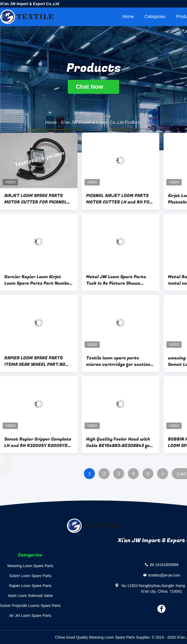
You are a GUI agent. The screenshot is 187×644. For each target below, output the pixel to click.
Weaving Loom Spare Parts (30, 566)
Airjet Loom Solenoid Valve (30, 596)
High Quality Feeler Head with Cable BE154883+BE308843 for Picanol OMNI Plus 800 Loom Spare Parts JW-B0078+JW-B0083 (119, 442)
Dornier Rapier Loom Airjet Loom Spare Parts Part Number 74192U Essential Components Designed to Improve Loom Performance (38, 280)
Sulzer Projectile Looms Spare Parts (30, 606)
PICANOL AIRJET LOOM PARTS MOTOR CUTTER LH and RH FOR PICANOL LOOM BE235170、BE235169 (119, 199)
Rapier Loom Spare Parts (30, 586)
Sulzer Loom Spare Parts (30, 576)
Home (128, 17)
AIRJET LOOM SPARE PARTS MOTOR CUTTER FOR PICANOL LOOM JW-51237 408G (36, 199)
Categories (155, 17)
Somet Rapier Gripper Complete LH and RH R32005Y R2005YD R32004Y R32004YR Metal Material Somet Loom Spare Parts (38, 442)
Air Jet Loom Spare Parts (30, 616)
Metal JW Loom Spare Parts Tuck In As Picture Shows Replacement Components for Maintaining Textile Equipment (119, 280)
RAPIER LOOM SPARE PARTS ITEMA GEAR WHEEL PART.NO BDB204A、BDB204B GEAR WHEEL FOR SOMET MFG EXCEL (37, 361)
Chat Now (94, 87)
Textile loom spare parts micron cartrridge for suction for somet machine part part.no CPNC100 (121, 361)
